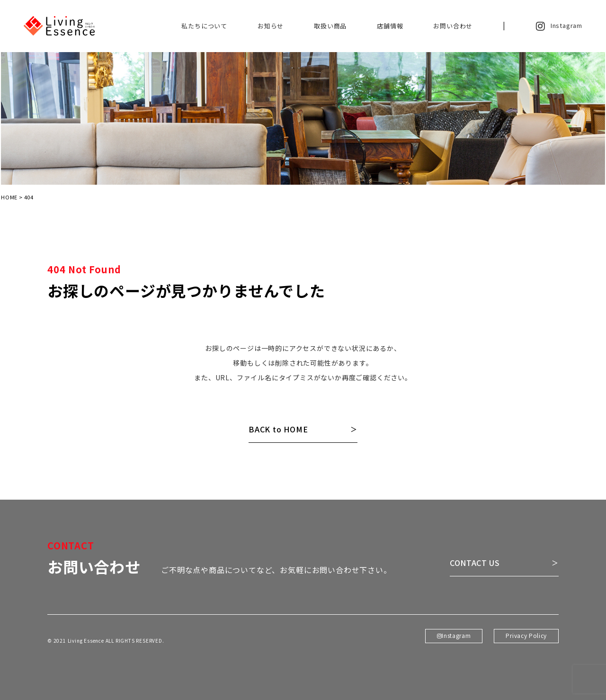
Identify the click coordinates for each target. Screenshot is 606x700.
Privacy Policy (526, 646)
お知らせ (271, 26)
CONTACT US (475, 574)
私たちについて (204, 26)
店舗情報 (390, 26)
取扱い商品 (330, 26)
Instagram (559, 26)
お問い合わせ (453, 26)
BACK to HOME (278, 429)
